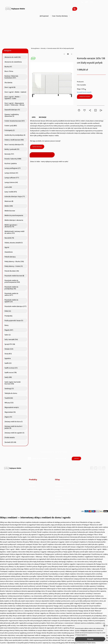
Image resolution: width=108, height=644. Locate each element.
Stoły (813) (8, 353)
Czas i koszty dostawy (60, 16)
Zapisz (76, 459)
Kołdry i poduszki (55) (12, 149)
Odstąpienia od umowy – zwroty (66, 483)
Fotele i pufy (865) (11, 125)
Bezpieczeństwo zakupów (64, 493)
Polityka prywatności (62, 503)
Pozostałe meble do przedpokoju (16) (11, 288)
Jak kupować (44, 16)
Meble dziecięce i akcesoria (14, 220)
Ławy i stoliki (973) (11, 192)
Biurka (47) (8, 66)
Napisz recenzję (37, 147)
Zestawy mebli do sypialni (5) (14, 433)
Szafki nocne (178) (11, 372)
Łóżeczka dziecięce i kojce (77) (15, 196)
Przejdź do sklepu (85, 97)
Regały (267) (9, 330)
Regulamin (59, 496)
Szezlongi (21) (9, 388)
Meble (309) (9, 206)
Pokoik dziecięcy (10, 257)
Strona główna (35, 49)
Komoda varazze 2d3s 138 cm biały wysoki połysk (61, 49)
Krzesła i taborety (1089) (13, 159)
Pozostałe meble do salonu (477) (11, 294)
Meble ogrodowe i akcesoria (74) (11, 226)
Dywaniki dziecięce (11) (12, 109)
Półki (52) (8, 311)
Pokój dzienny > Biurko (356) (14, 261)
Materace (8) (9, 201)
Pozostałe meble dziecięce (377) (15, 306)
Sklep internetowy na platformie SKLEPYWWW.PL (54, 512)
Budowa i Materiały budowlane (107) (11, 77)
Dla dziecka (8, 82)
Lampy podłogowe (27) (13, 168)
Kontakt (58, 500)
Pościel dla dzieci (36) (12, 271)
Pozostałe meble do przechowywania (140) (12, 281)
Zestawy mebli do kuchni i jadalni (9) (13, 427)
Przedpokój (8, 316)
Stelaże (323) (9, 349)
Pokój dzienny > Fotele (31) (14, 266)
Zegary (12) (8, 417)
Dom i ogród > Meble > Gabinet (15, 92)
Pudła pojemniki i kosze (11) (14, 320)
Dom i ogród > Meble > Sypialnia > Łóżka (12, 97)
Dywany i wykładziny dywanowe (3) (12, 115)
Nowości (32, 483)
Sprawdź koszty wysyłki (84, 92)
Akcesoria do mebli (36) (13, 57)
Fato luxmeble (81, 85)
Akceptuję (90, 639)
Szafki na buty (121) (11, 368)
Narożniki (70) (9, 238)
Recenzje (43, 117)
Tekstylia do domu (11, 393)
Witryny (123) (9, 402)
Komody (43, 49)
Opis (34, 117)
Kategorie (8, 51)
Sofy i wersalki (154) (11, 339)
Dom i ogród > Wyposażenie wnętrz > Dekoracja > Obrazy (14, 104)
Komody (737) (9, 154)
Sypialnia (8, 358)
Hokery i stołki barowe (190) (14, 140)
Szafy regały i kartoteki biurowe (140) (13, 383)
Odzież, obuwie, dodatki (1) (14, 242)
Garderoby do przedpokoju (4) (15, 135)
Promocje (32, 490)
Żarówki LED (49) (10, 442)
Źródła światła (10, 437)
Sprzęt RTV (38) (10, 344)
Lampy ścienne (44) (11, 182)
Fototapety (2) (10, 130)
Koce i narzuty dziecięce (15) (14, 144)
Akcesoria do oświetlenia (13, 62)
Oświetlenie (9, 252)
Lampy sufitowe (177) (12, 177)
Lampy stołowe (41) (11, 173)
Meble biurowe (10, 211)
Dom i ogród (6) (10, 87)
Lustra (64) (8, 187)
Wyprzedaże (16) (10, 412)
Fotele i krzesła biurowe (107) (15, 121)
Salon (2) (8, 335)
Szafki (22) (8, 363)
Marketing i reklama (61, 452)
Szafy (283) (8, 377)
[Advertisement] (54, 32)
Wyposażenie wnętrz (12, 407)
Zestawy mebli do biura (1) (14, 421)
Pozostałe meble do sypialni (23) (11, 301)
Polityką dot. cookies (86, 631)
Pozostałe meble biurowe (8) (14, 275)
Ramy (6, 325)
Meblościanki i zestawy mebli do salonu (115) (14, 232)
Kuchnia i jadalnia (11, 163)
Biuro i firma (9, 71)
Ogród (7, 247)
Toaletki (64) (9, 398)
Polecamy (32, 487)
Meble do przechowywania (14, 215)
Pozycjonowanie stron (47, 452)
